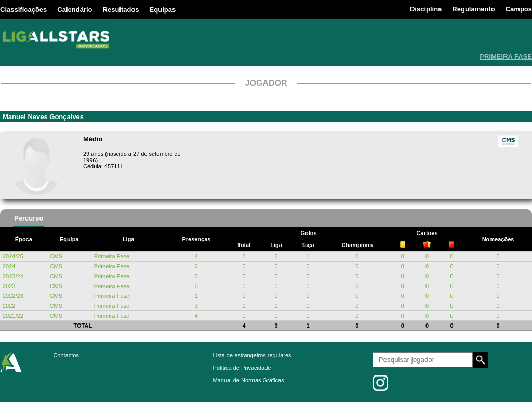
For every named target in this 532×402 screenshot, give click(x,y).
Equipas (163, 10)
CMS (56, 256)
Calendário (75, 10)
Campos (519, 9)
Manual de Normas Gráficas (249, 380)
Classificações (23, 10)
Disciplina (426, 9)
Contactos (66, 355)
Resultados (121, 10)
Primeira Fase (112, 256)
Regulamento (473, 9)
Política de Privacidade (242, 368)
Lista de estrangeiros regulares (252, 355)
